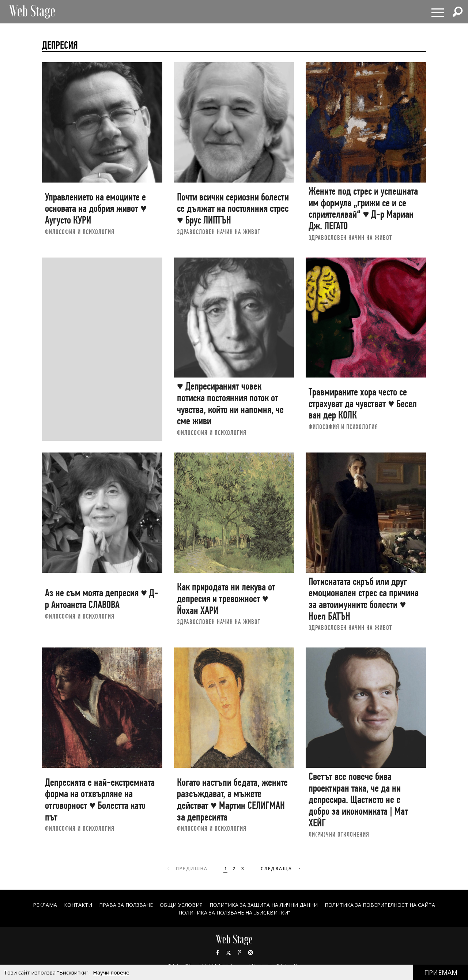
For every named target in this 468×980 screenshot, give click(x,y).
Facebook (218, 953)
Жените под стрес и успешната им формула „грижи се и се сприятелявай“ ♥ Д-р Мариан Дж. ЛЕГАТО (363, 209)
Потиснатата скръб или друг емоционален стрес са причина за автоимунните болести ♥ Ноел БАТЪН (364, 599)
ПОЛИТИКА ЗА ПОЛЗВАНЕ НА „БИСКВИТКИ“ (234, 913)
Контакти (78, 905)
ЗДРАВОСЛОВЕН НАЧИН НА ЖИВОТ (219, 232)
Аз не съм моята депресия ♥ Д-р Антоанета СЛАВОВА (102, 599)
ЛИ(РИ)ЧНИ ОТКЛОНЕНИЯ (339, 834)
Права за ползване (126, 905)
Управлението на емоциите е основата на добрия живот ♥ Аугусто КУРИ (96, 209)
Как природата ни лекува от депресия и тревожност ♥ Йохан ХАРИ (226, 598)
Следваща (281, 869)
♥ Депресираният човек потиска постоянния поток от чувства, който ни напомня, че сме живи (230, 403)
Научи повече (111, 972)
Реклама (45, 905)
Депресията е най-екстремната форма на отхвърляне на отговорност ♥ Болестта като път (100, 800)
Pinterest (239, 953)
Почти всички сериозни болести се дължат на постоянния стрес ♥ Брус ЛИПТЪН (233, 209)
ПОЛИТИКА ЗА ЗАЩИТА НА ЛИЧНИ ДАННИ (264, 905)
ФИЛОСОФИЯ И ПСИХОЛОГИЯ (80, 232)
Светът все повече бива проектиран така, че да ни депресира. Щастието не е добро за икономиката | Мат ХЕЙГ (358, 800)
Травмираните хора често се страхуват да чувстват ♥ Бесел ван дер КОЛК (363, 403)
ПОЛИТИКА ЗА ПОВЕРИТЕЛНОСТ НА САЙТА (380, 905)
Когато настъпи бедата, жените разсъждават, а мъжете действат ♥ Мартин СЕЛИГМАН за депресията (232, 800)
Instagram (250, 953)
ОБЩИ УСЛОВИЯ (181, 905)
